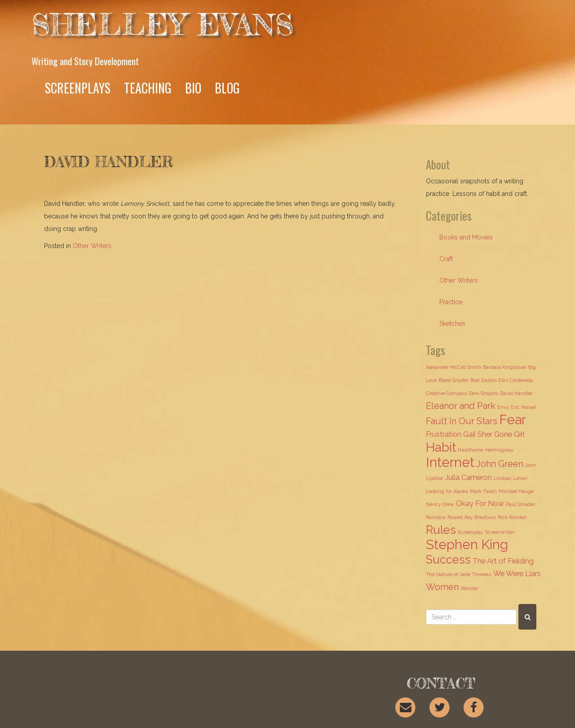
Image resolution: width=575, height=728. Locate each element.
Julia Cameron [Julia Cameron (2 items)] (468, 477)
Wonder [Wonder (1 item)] (469, 588)
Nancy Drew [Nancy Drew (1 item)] (440, 504)
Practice (451, 302)
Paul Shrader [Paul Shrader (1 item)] (521, 504)
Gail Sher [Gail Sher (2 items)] (478, 434)
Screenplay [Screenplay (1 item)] (471, 532)
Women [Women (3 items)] (442, 587)
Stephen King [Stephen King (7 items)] (467, 544)
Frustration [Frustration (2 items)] (444, 434)
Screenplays (78, 88)
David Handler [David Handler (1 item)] (516, 393)
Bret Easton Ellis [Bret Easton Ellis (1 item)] (489, 380)
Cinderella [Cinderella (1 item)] (521, 380)
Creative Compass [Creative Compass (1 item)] (447, 393)
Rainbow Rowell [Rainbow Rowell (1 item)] (444, 517)
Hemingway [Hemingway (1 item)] (499, 450)
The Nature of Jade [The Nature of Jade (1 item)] (448, 574)
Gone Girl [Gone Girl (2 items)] (509, 434)
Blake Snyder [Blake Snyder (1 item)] (453, 380)
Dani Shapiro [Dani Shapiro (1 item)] (484, 393)
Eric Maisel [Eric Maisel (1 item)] (523, 407)
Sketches (452, 324)
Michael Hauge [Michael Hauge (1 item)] (516, 491)
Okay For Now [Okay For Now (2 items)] (480, 504)
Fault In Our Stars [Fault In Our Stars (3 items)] (462, 421)
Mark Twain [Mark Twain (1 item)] (483, 491)
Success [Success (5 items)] (448, 559)
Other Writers (92, 246)
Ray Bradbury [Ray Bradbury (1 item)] (480, 517)
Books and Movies (466, 237)
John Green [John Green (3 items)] (500, 464)
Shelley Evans (163, 24)
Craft (446, 259)
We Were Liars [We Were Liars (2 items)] (517, 574)
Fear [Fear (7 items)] (513, 419)
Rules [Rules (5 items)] (441, 530)
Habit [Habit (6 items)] (441, 447)
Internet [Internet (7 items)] (450, 462)
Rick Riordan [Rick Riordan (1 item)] (512, 517)
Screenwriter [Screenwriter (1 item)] (500, 532)
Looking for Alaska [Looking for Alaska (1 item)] (447, 491)
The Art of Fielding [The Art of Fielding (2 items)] (503, 561)
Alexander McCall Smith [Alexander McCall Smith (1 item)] (453, 367)
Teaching (148, 88)
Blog (227, 88)
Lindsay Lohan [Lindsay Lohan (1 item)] (511, 478)
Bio (193, 88)
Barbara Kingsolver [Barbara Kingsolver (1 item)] (505, 367)
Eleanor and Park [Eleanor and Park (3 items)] (461, 406)
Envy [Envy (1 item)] (503, 407)
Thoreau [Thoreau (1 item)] (482, 574)
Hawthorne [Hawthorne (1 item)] (471, 450)
